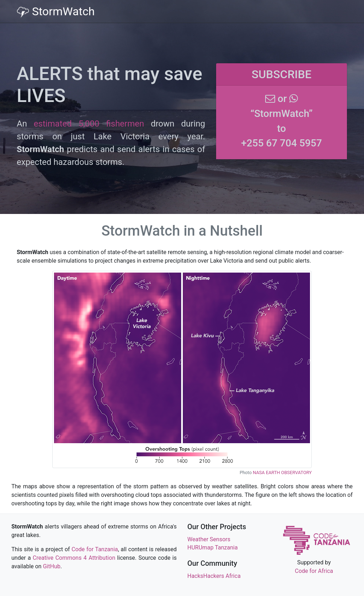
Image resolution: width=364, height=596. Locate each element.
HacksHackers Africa (214, 576)
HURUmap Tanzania (213, 547)
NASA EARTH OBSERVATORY (282, 472)
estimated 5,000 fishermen (89, 124)
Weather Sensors (209, 539)
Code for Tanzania (95, 549)
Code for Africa (314, 571)
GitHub (52, 566)
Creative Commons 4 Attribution (74, 558)
